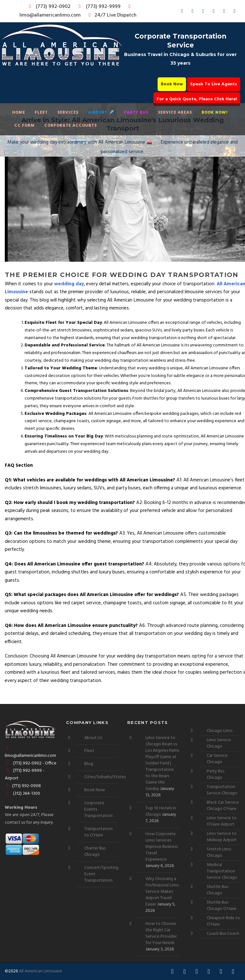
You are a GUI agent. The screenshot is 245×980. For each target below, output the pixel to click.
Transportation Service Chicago (222, 790)
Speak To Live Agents (214, 84)
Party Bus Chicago (215, 774)
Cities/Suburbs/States (105, 777)
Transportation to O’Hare (98, 832)
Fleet (41, 113)
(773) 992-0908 (23, 786)
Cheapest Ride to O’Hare (223, 921)
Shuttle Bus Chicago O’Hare (222, 906)
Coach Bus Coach (223, 934)
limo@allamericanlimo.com (76, 12)
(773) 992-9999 (98, 7)
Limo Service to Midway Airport (222, 837)
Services (68, 113)
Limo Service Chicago (219, 743)
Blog (89, 764)
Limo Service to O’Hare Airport (222, 821)
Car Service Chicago (217, 759)
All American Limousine (41, 971)
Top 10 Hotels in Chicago (161, 811)
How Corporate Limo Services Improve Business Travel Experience (162, 847)
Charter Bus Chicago (95, 852)
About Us (93, 738)
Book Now (172, 84)
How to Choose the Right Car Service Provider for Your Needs (161, 933)
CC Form (25, 126)
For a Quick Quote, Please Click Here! (197, 99)
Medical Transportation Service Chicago (222, 871)
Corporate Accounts (71, 126)
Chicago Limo (220, 731)
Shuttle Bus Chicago (217, 890)
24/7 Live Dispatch (111, 15)
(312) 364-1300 (22, 794)
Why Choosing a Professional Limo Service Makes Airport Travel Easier (162, 892)
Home (19, 113)
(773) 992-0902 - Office (31, 763)
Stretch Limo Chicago (219, 852)
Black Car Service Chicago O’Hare (223, 806)
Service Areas (175, 113)
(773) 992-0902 (48, 7)
